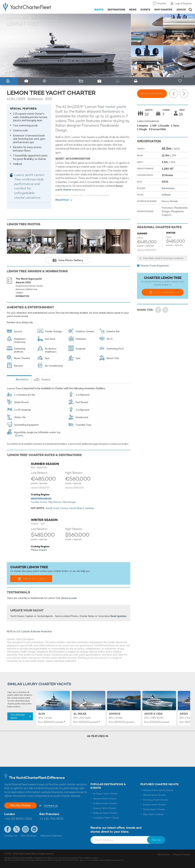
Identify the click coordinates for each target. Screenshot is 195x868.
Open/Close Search (190, 10)
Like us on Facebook (8, 829)
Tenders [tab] (46, 380)
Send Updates (118, 616)
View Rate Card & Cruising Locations (163, 258)
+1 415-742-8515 (51, 819)
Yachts (99, 10)
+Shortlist (190, 18)
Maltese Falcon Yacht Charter (158, 790)
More (21, 435)
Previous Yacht (174, 94)
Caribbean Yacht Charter (106, 818)
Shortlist (162, 3)
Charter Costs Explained (154, 266)
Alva (42, 714)
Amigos (115, 714)
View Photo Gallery (71, 260)
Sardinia (89, 508)
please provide (69, 598)
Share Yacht (165, 310)
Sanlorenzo (111, 111)
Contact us (51, 806)
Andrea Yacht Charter (154, 805)
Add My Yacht (29, 836)
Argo (184, 714)
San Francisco (49, 814)
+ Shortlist (180, 81)
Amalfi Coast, (53, 508)
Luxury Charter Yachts (18, 18)
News (133, 10)
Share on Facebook (158, 310)
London (10, 814)
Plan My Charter (20, 805)
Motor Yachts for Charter (43, 18)
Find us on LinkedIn (34, 829)
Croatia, (35, 502)
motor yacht (116, 107)
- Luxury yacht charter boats (30, 7)
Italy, (51, 502)
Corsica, (65, 508)
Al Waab (80, 714)
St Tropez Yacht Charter (106, 794)
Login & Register (183, 3)
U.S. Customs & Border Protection (34, 631)
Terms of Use (163, 855)
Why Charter (163, 10)
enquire (43, 550)
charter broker (61, 571)
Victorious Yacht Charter (156, 800)
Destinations (116, 10)
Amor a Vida (153, 714)
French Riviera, (77, 508)
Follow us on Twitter (17, 829)
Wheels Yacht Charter (154, 795)
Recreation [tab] (22, 379)
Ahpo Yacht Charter (153, 814)
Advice (181, 10)
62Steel (166, 195)
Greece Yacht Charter (105, 808)
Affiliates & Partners (51, 836)
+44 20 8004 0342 (18, 819)
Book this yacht (152, 94)
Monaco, (58, 502)
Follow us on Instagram (25, 829)
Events (145, 10)
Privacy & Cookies (182, 855)
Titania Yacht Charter (154, 809)
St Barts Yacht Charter (105, 803)
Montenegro (70, 502)
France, (44, 502)
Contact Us (11, 836)
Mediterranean (41, 499)
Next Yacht (184, 94)
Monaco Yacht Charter (105, 799)
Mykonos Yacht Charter (105, 813)
